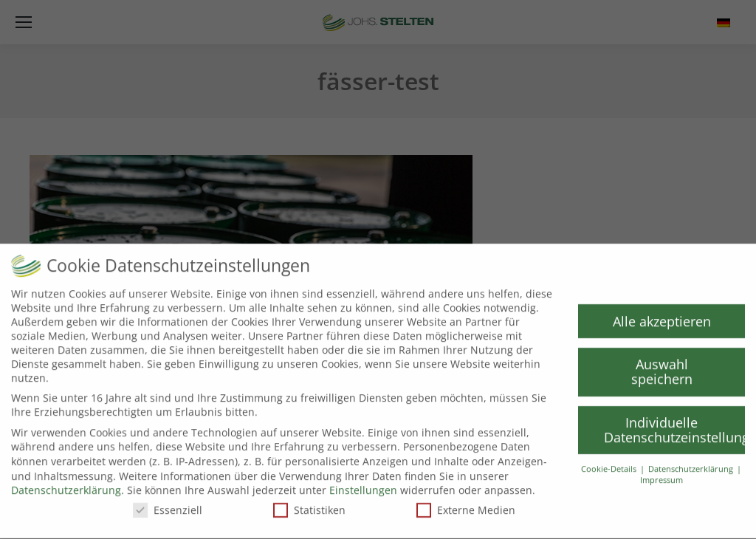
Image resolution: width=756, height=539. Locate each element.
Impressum (661, 475)
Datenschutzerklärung (66, 485)
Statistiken (309, 505)
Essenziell (168, 505)
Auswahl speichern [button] (662, 366)
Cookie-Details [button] (610, 464)
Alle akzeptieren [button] (662, 315)
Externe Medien (466, 505)
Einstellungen (363, 485)
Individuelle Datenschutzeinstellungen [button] (674, 425)
